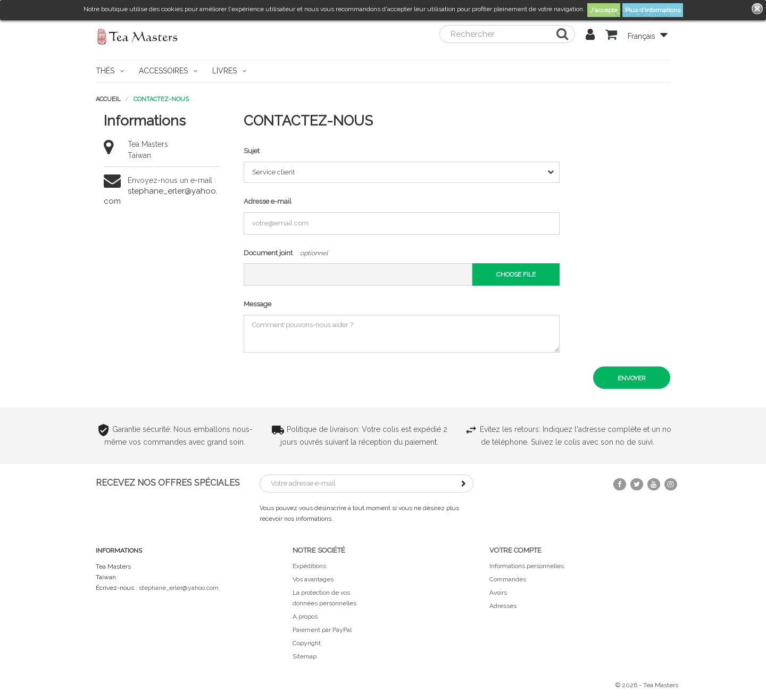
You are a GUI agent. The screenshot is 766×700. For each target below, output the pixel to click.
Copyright (307, 643)
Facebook (620, 484)
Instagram (671, 484)
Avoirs (498, 593)
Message (257, 304)
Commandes (508, 579)
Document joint (268, 253)
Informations (119, 551)
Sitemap (305, 656)
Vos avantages (313, 579)
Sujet (252, 151)
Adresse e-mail (268, 201)
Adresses (503, 606)
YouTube (654, 484)
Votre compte (515, 550)
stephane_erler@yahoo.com (179, 588)
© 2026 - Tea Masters (647, 685)
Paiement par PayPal (322, 630)
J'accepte (604, 10)
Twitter (637, 484)
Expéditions (309, 566)
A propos (305, 616)
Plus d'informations (653, 10)
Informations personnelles (527, 566)
